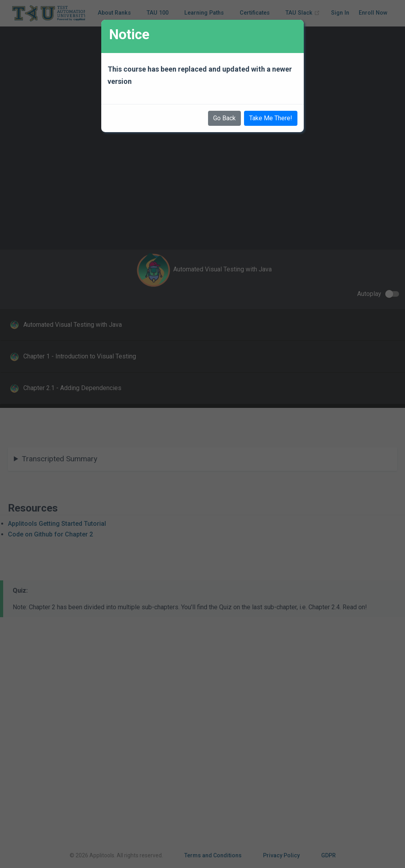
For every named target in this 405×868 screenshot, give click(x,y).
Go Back (224, 118)
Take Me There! (271, 118)
